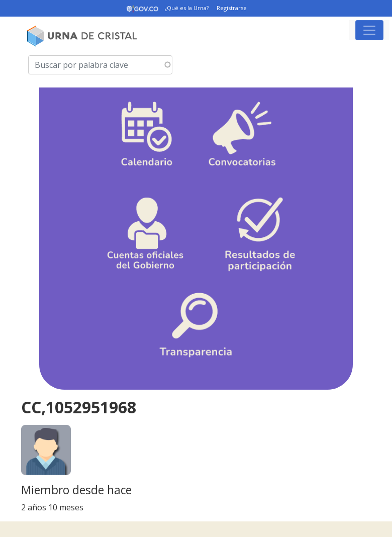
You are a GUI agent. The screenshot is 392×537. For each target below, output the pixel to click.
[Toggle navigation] (369, 30)
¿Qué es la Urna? (187, 8)
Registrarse (232, 8)
